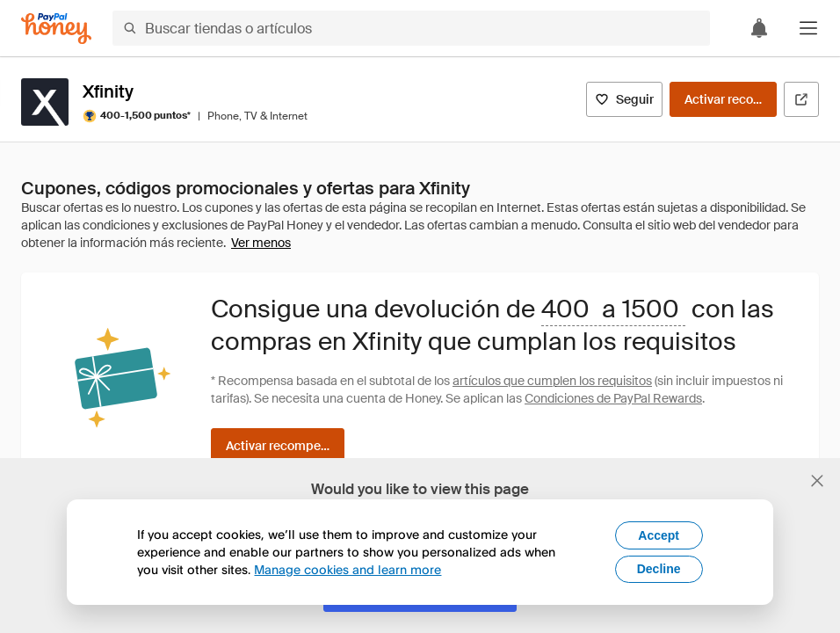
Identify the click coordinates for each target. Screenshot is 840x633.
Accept (659, 535)
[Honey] (56, 29)
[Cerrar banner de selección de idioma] (817, 481)
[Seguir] (624, 99)
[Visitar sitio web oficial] (801, 99)
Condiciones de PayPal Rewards (613, 398)
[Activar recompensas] (723, 99)
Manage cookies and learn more (348, 569)
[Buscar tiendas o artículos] (411, 28)
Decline (659, 569)
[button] (808, 28)
